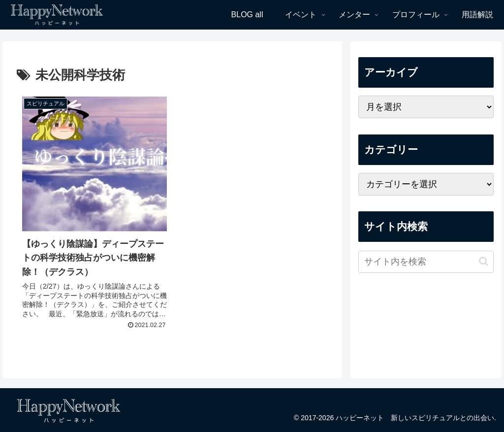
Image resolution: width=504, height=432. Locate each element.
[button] (484, 261)
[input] (426, 262)
